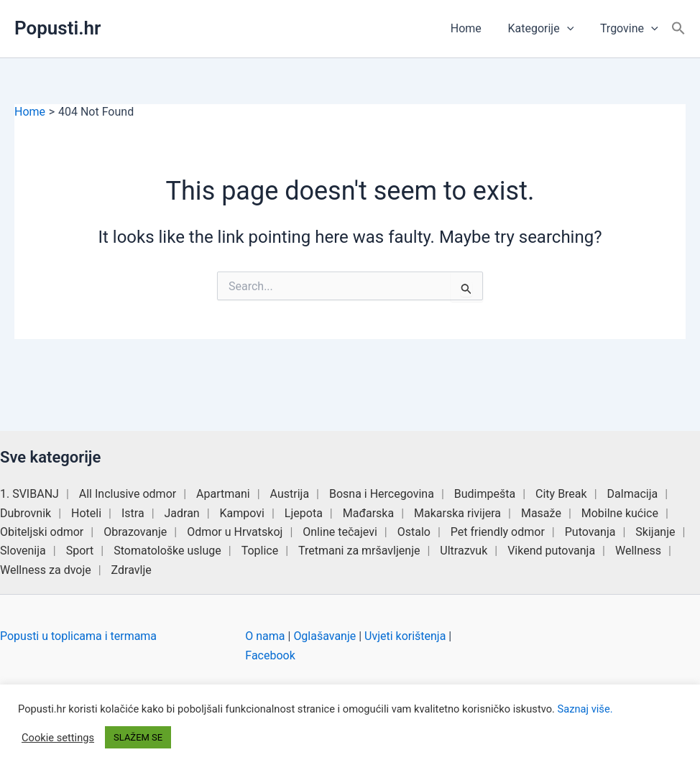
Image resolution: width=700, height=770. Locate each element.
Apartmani (223, 494)
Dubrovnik (26, 513)
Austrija (290, 494)
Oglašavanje (324, 636)
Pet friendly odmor (498, 532)
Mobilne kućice (620, 513)
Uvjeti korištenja (405, 636)
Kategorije (545, 29)
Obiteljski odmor (42, 532)
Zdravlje (132, 570)
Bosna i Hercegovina (382, 494)
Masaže (541, 513)
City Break (561, 494)
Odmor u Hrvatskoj (235, 532)
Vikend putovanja (551, 551)
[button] (572, 29)
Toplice (260, 551)
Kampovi (242, 513)
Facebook (270, 655)
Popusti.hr (57, 28)
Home (474, 28)
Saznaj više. (585, 709)
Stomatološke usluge (167, 551)
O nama (265, 636)
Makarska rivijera (457, 513)
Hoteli (86, 513)
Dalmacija (633, 494)
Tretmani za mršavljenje (359, 551)
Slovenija (23, 551)
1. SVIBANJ (29, 494)
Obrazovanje (135, 532)
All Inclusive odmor (128, 494)
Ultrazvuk (464, 551)
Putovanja (590, 532)
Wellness (638, 551)
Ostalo (414, 532)
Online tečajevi (340, 532)
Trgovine (631, 29)
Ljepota (304, 513)
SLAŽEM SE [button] (138, 737)
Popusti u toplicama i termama (78, 636)
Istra (133, 513)
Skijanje (655, 532)
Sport (80, 551)
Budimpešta (485, 494)
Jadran (182, 513)
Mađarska (368, 513)
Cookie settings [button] (58, 738)
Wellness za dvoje (46, 570)
